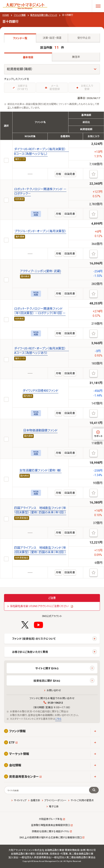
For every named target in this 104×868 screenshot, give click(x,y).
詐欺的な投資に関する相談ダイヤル (51, 831)
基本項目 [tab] (28, 57)
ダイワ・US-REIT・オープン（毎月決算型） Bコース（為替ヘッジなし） (41, 151)
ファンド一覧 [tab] (20, 38)
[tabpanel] (52, 311)
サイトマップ (20, 800)
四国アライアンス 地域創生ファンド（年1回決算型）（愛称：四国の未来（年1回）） (40, 510)
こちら (58, 719)
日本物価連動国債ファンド (40, 430)
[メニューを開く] (98, 6)
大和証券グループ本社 (50, 819)
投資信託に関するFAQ (47, 681)
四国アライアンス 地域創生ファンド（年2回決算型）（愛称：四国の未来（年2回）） (40, 550)
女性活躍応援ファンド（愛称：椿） (40, 470)
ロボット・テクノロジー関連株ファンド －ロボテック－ (40, 191)
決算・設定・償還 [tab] (52, 38)
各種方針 (35, 800)
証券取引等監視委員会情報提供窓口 (50, 825)
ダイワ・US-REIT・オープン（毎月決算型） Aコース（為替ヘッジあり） (41, 351)
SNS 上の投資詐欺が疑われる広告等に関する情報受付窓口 (51, 838)
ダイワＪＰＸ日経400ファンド (40, 391)
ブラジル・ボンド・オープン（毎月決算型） (40, 231)
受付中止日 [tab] (84, 38)
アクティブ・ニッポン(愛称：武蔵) (40, 271)
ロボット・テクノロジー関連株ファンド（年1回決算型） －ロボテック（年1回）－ (40, 311)
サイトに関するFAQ (47, 668)
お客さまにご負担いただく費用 (30, 652)
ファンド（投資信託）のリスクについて (34, 639)
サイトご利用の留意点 (82, 800)
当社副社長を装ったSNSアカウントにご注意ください (39, 606)
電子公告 (54, 807)
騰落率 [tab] (76, 57)
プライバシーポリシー (55, 800)
